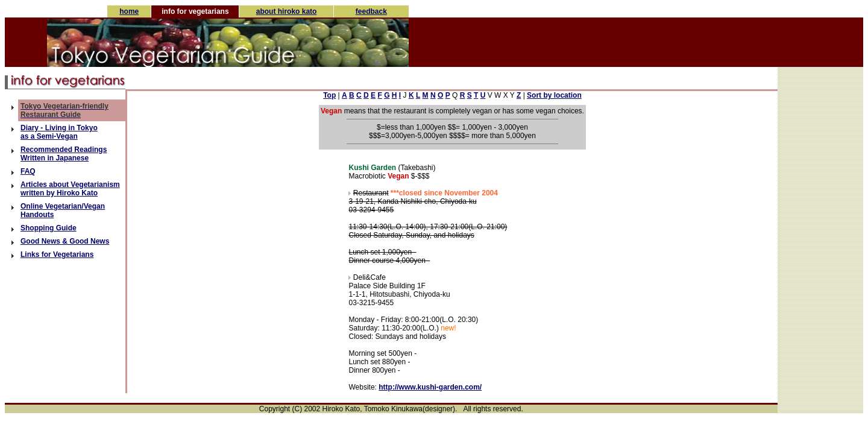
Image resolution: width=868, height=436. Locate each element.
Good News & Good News (65, 241)
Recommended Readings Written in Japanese (64, 154)
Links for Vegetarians (57, 254)
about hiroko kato (287, 11)
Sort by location (554, 95)
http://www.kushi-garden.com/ (430, 387)
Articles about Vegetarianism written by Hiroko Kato (70, 189)
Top (329, 95)
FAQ (28, 171)
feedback (371, 11)
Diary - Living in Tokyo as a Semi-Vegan (59, 132)
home (129, 11)
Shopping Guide (49, 228)
